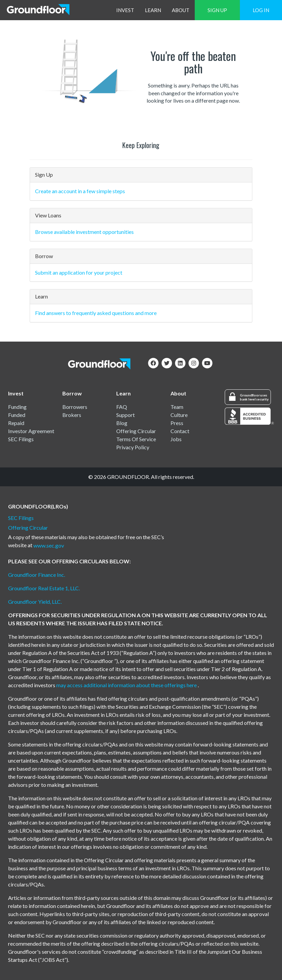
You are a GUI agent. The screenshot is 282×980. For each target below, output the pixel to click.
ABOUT (181, 10)
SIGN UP (217, 10)
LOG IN (261, 10)
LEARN (153, 10)
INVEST (125, 10)
